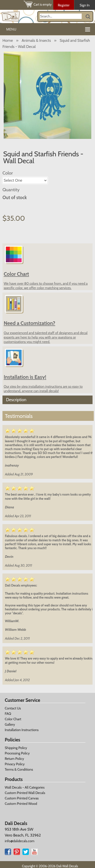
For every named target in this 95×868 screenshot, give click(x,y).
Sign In (85, 5)
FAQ (8, 714)
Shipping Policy (16, 748)
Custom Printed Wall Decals (25, 793)
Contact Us (13, 708)
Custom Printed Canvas (22, 798)
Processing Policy (17, 753)
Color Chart (13, 719)
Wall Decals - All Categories (25, 787)
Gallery (10, 724)
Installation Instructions (22, 730)
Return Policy (14, 759)
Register (64, 5)
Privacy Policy (15, 764)
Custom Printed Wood (21, 804)
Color (8, 173)
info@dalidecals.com (19, 841)
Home (8, 40)
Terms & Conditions (19, 769)
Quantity (11, 190)
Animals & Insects (36, 40)
